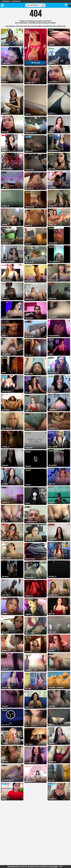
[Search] (44, 5)
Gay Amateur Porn (16, 1)
